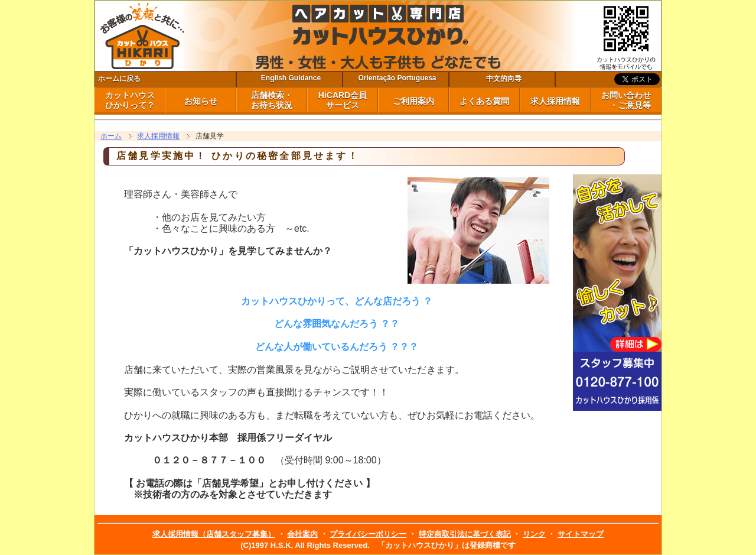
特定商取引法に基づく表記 (465, 534)
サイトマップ (581, 534)
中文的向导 (504, 79)
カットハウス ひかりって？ (130, 100)
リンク (534, 534)
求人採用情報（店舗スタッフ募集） (214, 534)
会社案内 (302, 534)
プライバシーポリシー (368, 534)
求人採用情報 (555, 101)
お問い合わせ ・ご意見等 (626, 100)
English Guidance (291, 78)
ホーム (111, 136)
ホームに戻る (119, 79)
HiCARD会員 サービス (343, 100)
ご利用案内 (413, 101)
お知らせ (201, 101)
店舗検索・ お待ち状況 (272, 100)
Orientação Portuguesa (397, 78)
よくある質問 (484, 101)
